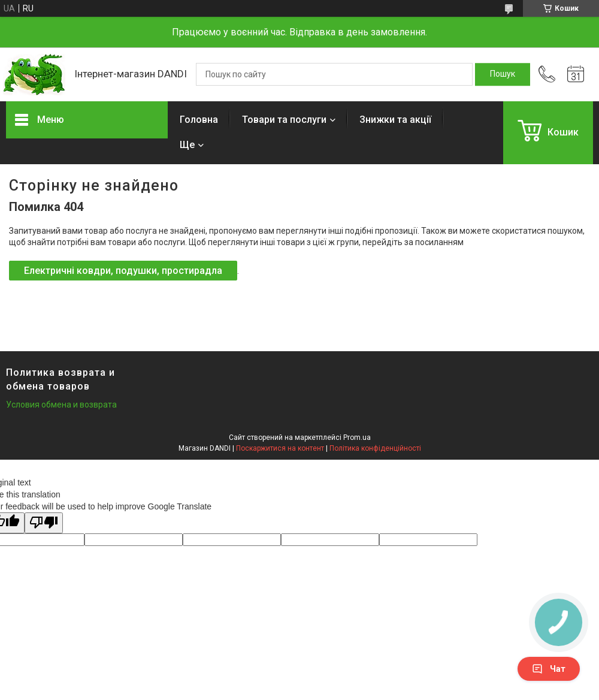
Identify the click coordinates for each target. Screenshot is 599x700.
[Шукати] (503, 74)
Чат (549, 669)
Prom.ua (357, 437)
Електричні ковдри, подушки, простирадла (123, 271)
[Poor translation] (44, 523)
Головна (199, 120)
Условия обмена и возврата (61, 405)
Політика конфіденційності (375, 448)
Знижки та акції (395, 120)
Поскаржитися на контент (280, 448)
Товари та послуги (284, 120)
